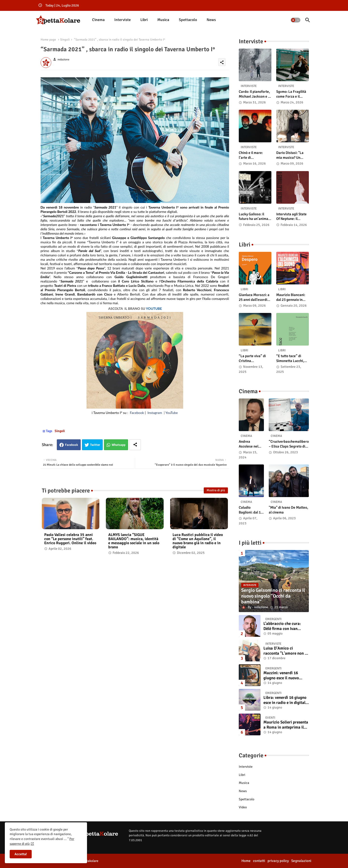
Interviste (123, 20)
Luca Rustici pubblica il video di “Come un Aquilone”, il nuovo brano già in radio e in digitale (198, 541)
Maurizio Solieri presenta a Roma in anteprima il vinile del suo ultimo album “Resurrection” (286, 725)
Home (246, 861)
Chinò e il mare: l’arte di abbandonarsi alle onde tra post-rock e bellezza (254, 155)
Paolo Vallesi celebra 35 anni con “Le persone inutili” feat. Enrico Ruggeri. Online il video (70, 539)
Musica (163, 20)
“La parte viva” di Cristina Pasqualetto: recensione (252, 358)
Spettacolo (188, 20)
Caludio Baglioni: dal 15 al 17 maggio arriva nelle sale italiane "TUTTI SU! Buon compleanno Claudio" (251, 510)
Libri (144, 20)
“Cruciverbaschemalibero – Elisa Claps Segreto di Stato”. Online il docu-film (289, 444)
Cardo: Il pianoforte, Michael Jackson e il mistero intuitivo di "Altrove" (254, 94)
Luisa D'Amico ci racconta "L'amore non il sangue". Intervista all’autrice (285, 651)
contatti (259, 861)
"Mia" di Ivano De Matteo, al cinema (288, 510)
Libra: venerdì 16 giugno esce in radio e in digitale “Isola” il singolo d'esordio (285, 700)
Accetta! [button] (21, 854)
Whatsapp (119, 445)
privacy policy (278, 861)
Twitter (95, 445)
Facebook (72, 445)
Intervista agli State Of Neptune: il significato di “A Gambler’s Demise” (291, 217)
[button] (296, 20)
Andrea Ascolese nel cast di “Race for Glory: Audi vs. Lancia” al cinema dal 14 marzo (250, 444)
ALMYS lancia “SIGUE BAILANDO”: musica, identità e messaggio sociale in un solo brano (134, 541)
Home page (48, 40)
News (211, 20)
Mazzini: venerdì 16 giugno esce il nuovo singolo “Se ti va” (281, 676)
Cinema (98, 20)
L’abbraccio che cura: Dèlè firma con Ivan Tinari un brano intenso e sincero (285, 626)
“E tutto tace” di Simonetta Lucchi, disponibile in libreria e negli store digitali (292, 358)
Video (243, 807)
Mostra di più (216, 490)
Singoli (65, 40)
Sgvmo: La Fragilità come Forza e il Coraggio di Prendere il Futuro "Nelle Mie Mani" (291, 94)
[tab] (98, 20)
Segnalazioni (301, 861)
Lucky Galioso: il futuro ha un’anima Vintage (254, 217)
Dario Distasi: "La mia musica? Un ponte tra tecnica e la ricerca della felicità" (293, 155)
